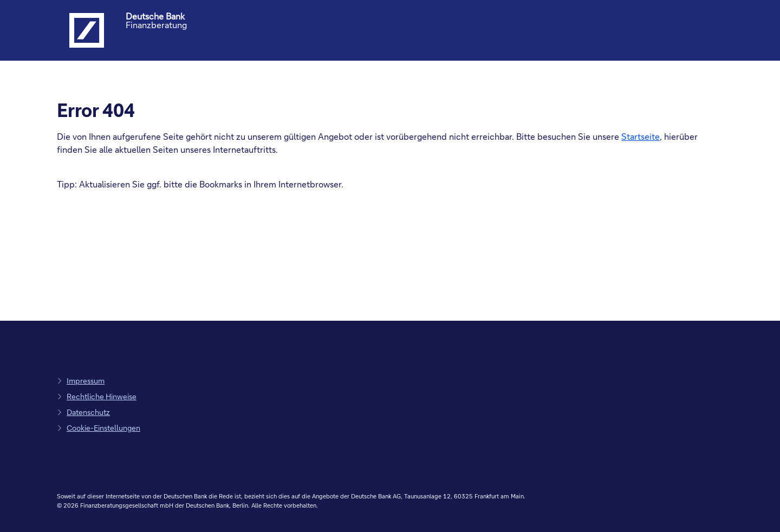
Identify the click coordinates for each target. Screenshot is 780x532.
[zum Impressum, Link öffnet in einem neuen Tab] (81, 381)
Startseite (641, 136)
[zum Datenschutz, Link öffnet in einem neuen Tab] (83, 412)
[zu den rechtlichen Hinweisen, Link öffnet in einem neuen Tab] (97, 396)
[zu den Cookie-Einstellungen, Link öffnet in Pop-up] (99, 428)
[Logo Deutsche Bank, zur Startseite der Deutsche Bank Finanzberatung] (87, 30)
